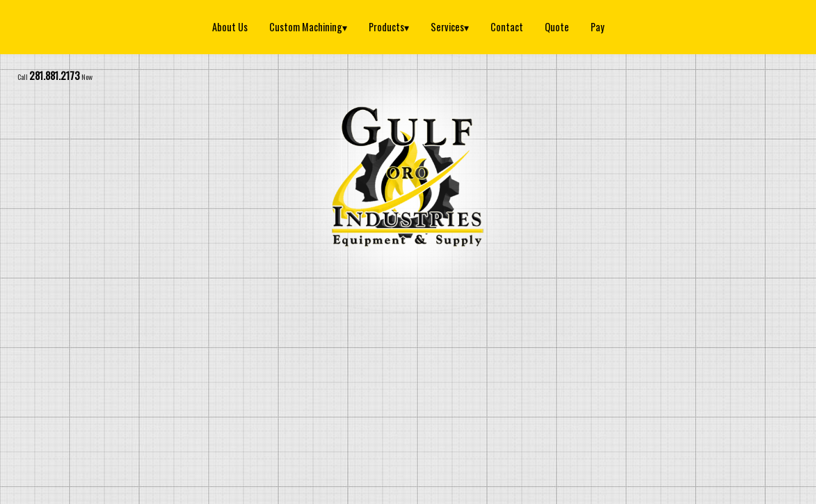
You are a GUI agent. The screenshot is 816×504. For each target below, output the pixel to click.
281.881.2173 (55, 75)
